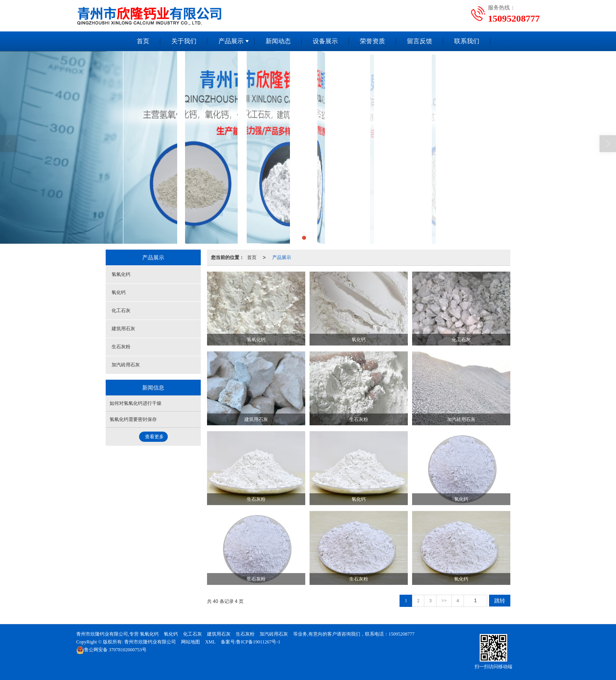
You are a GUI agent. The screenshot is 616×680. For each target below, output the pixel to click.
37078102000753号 (111, 650)
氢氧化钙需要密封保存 (133, 419)
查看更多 (154, 437)
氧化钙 (119, 292)
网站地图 (191, 642)
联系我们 (467, 41)
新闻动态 (278, 41)
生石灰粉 (121, 347)
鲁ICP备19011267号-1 (258, 642)
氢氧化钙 (121, 274)
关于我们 (184, 41)
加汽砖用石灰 (126, 365)
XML (210, 642)
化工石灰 (121, 311)
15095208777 (401, 634)
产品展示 (231, 41)
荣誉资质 (372, 41)
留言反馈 (420, 41)
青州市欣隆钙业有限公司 (150, 642)
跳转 (500, 601)
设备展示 (325, 41)
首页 (143, 41)
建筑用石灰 (123, 329)
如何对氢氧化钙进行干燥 (136, 403)
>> (444, 601)
